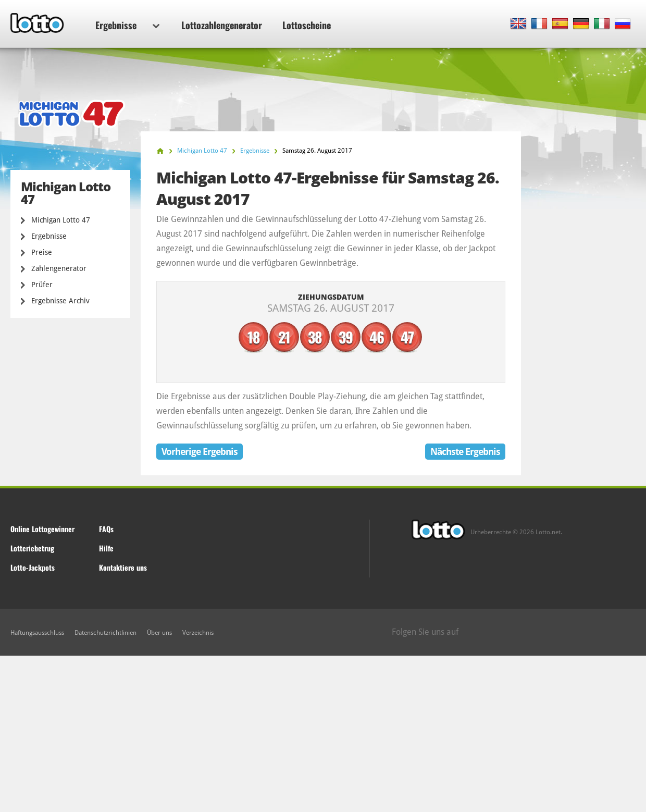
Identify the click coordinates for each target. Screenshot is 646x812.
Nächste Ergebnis (465, 452)
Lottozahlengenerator (222, 25)
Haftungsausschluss (37, 633)
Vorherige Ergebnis (200, 452)
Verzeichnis (198, 633)
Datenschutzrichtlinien (105, 633)
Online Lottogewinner (42, 529)
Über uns (159, 633)
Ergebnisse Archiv (60, 301)
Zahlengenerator (59, 268)
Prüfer (42, 285)
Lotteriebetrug (32, 548)
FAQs (106, 529)
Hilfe (106, 548)
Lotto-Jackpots (33, 567)
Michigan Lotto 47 (61, 220)
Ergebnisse (127, 25)
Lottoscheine (307, 25)
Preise (42, 252)
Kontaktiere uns (123, 567)
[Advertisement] (323, 734)
